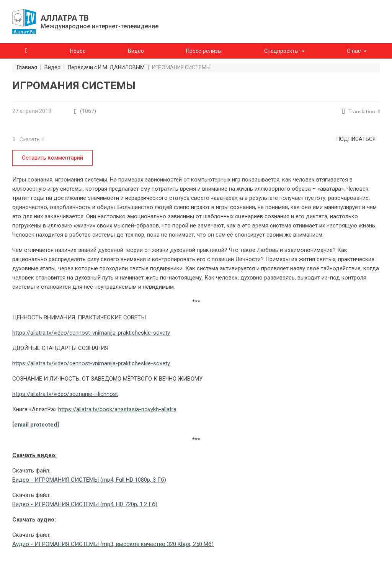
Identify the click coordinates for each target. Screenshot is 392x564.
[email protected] (36, 425)
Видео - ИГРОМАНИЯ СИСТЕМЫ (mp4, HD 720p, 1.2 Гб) (85, 504)
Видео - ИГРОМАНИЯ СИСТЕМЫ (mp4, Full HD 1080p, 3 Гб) (89, 480)
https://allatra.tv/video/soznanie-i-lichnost (65, 394)
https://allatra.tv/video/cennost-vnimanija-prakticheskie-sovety (91, 333)
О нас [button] (354, 51)
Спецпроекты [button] (281, 51)
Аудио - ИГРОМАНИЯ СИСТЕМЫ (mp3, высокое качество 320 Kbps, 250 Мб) (113, 544)
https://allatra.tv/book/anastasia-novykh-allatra (117, 409)
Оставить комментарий (52, 158)
